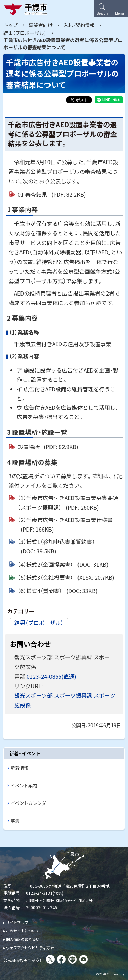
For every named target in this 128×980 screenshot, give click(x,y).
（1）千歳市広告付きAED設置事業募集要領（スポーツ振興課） (68, 503)
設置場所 (48, 447)
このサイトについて (23, 931)
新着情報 (19, 768)
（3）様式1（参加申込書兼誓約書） (56, 547)
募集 (15, 821)
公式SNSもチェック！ (23, 960)
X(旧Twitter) (50, 959)
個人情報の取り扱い (23, 939)
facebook (61, 959)
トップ (11, 25)
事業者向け (41, 25)
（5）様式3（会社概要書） (66, 577)
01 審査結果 (52, 194)
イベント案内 (24, 786)
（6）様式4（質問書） (58, 591)
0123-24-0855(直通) (52, 676)
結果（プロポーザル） (25, 33)
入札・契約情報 (79, 25)
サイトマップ (17, 922)
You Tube (83, 959)
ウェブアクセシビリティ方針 (30, 948)
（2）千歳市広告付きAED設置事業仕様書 (65, 525)
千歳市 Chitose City (27, 9)
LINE (73, 959)
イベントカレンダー (31, 803)
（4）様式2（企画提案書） (63, 564)
